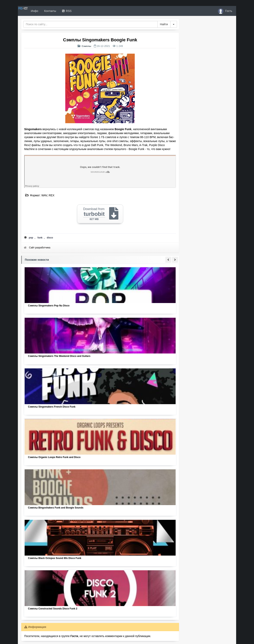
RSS (81, 11)
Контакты (64, 11)
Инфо (48, 11)
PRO (30, 11)
